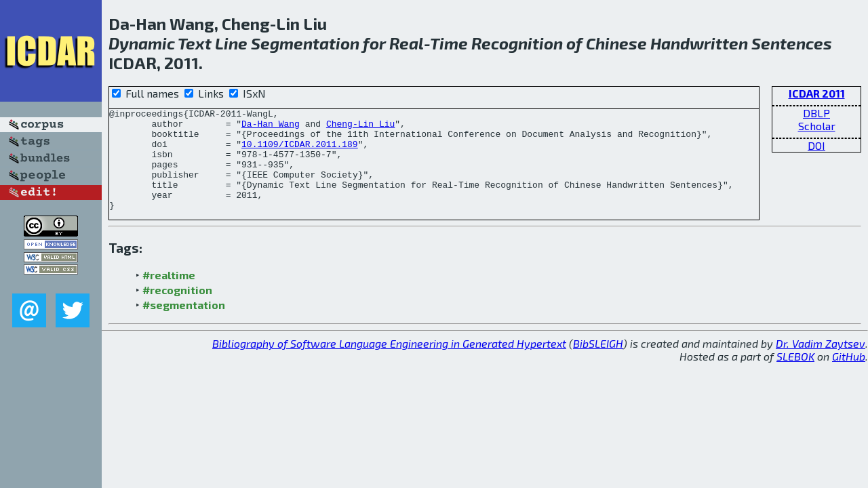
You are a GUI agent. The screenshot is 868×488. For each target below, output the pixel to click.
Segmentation (305, 43)
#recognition (177, 310)
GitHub (849, 377)
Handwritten (699, 43)
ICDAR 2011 (817, 93)
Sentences (792, 43)
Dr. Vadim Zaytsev (821, 364)
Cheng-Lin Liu (360, 127)
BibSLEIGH (598, 364)
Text (195, 43)
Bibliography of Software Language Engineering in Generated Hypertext (389, 364)
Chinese (616, 43)
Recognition (517, 43)
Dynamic (142, 43)
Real (407, 43)
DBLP (816, 113)
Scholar (817, 126)
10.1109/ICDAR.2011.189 (300, 152)
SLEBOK (795, 377)
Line (231, 43)
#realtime (169, 295)
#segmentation (184, 325)
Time (449, 43)
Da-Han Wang (271, 127)
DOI (816, 145)
